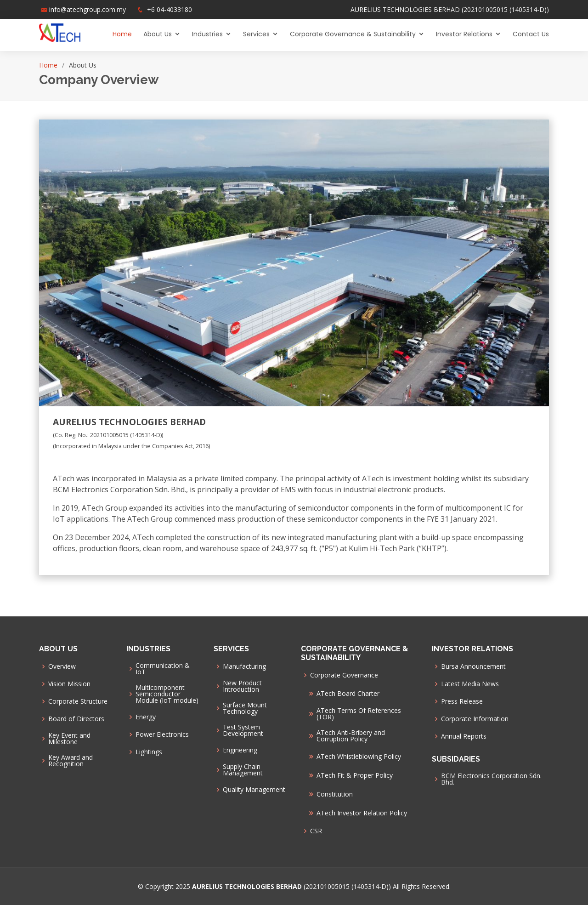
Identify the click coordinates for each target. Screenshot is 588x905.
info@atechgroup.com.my (88, 9)
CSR (316, 831)
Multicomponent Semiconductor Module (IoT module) (167, 694)
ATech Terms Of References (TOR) (359, 714)
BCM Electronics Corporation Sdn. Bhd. (491, 779)
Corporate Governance (344, 675)
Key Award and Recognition (71, 761)
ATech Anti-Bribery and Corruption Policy (351, 736)
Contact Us (531, 34)
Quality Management (254, 790)
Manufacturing (244, 666)
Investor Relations (464, 34)
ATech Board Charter (348, 694)
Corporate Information (475, 719)
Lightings (149, 752)
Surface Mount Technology (245, 708)
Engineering (240, 750)
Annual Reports (464, 736)
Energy (146, 717)
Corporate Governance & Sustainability (353, 34)
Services (256, 34)
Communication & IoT (163, 669)
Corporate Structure (78, 701)
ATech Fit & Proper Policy (355, 775)
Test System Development (243, 730)
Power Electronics (162, 734)
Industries (207, 34)
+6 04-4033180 (170, 9)
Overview (62, 666)
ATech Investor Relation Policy (362, 813)
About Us (158, 34)
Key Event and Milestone (69, 739)
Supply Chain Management (243, 770)
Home (122, 34)
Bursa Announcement (473, 666)
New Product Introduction (242, 686)
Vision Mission (69, 684)
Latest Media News (470, 684)
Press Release (462, 701)
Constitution (335, 794)
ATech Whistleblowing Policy (359, 757)
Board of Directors (76, 719)
